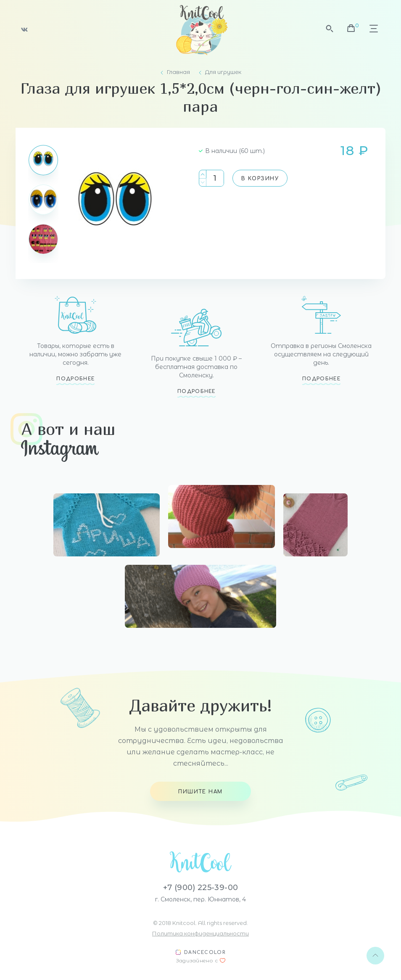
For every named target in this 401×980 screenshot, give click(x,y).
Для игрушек (223, 72)
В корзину (260, 179)
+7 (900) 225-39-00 (200, 888)
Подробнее (75, 379)
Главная (178, 72)
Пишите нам (200, 792)
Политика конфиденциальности (200, 933)
